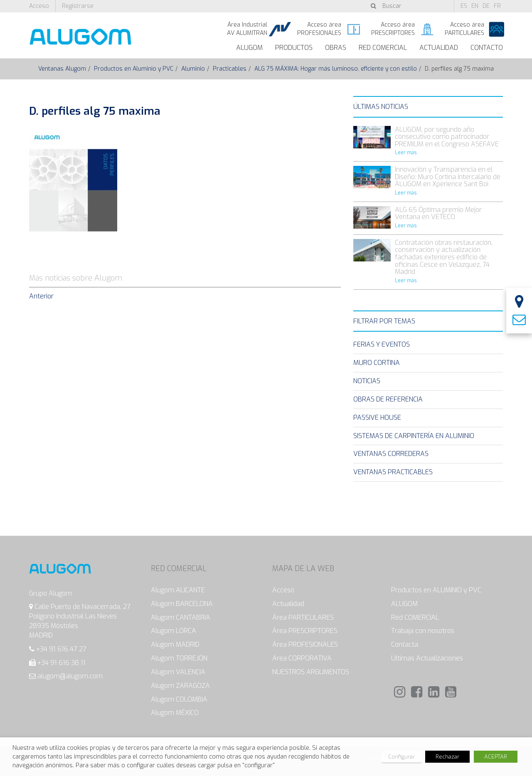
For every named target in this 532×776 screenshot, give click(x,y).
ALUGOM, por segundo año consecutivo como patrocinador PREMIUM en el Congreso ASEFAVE (447, 137)
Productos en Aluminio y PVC (134, 69)
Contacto (487, 48)
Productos (294, 48)
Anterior (41, 296)
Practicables (230, 69)
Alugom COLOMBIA (179, 699)
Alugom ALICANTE (178, 590)
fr (497, 6)
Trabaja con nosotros (423, 631)
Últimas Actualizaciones (427, 658)
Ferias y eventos (382, 344)
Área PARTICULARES (303, 617)
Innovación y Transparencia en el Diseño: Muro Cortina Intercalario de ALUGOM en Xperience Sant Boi (448, 177)
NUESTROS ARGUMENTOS (311, 672)
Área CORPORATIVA (302, 658)
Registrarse (78, 6)
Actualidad (439, 48)
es (464, 6)
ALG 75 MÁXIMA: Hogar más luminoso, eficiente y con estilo (336, 69)
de (486, 6)
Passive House (377, 418)
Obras (336, 48)
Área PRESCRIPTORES (305, 631)
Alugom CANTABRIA (181, 617)
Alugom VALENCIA (178, 672)
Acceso (39, 6)
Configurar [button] (401, 757)
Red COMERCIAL (415, 617)
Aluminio (193, 69)
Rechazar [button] (447, 757)
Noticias (367, 381)
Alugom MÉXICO (175, 713)
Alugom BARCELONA (182, 604)
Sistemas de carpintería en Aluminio (414, 436)
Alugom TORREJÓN (179, 658)
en (475, 6)
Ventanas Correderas (391, 454)
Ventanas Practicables (393, 472)
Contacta (405, 644)
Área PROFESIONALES (305, 644)
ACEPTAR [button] (496, 757)
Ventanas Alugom (62, 69)
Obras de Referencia (388, 399)
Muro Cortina (377, 363)
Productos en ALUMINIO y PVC (436, 590)
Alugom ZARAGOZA (180, 686)
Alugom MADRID (175, 644)
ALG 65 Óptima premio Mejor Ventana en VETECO (438, 213)
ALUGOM (249, 48)
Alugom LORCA (174, 631)
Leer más (406, 153)
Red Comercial (383, 48)
